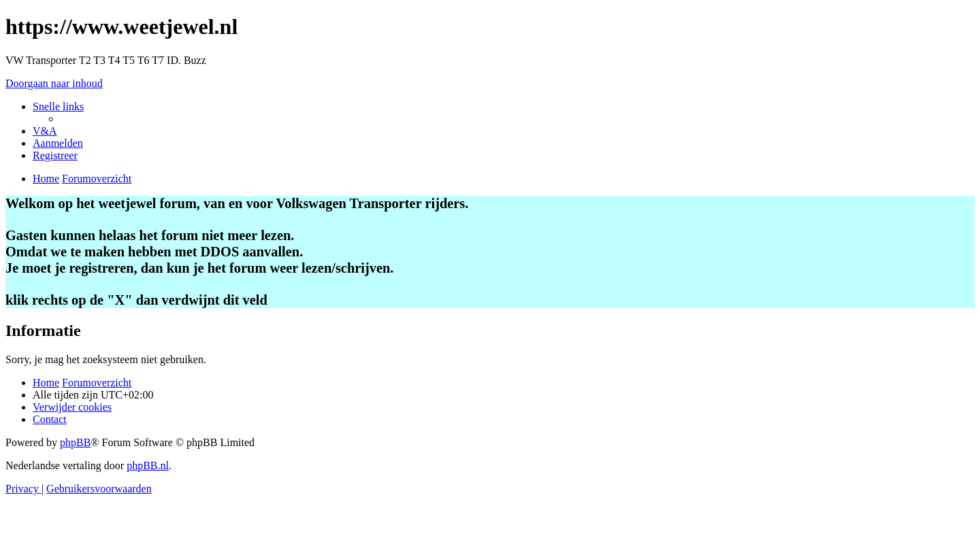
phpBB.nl (148, 465)
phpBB (75, 442)
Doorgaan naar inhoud (54, 83)
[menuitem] (45, 131)
